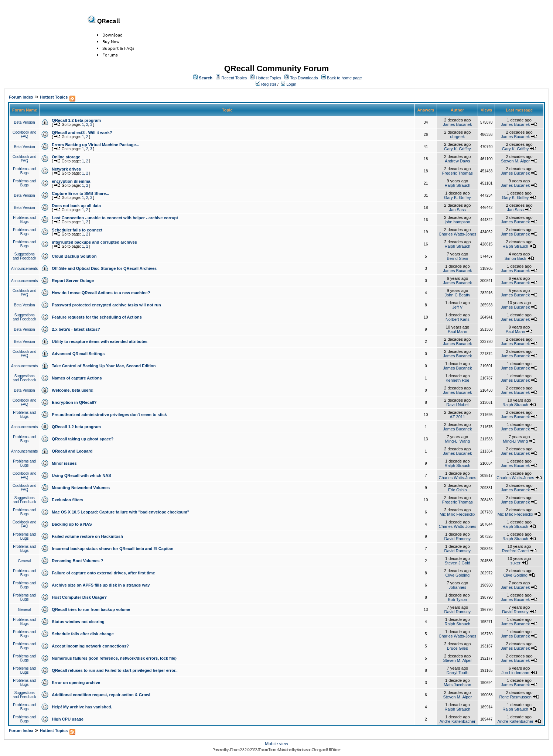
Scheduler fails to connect (77, 230)
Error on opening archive (76, 683)
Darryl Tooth (458, 673)
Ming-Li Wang (458, 441)
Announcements (24, 269)
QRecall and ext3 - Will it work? (82, 133)
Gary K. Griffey (458, 149)
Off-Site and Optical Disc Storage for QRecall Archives (104, 268)
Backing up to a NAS (72, 524)
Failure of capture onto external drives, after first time (103, 573)
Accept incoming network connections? (90, 646)
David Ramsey (458, 539)
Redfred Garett (516, 551)
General (24, 561)
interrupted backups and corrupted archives (94, 242)
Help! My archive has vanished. (82, 707)
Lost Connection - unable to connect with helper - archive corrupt (115, 218)
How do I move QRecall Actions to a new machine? (101, 293)
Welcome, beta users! (73, 390)
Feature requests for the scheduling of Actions (97, 317)
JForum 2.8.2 (238, 750)
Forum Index (21, 97)
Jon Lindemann (515, 673)
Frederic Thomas (458, 173)
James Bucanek (457, 124)
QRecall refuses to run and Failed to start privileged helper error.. (115, 670)
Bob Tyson (457, 599)
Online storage (66, 157)
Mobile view (276, 744)
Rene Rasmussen (515, 697)
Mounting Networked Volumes (81, 488)
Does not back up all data (76, 206)
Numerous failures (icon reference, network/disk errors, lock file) (114, 658)
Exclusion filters (67, 500)
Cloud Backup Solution (74, 256)
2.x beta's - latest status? (76, 329)
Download (112, 35)
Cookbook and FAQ (25, 134)
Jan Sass (458, 210)
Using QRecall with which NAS (81, 475)
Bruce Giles (458, 648)
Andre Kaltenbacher (458, 721)
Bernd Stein (458, 258)
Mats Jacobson (457, 685)
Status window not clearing (78, 622)
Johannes (457, 587)
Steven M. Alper (515, 161)
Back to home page (344, 78)
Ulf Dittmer (334, 750)
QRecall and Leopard (72, 451)
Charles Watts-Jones (457, 234)
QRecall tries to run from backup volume (91, 609)
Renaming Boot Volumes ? (77, 561)
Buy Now (111, 42)
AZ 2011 (458, 417)
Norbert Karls (458, 319)
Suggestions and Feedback (24, 256)
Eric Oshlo (458, 490)
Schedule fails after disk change (83, 634)
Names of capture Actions (77, 378)
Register (269, 84)
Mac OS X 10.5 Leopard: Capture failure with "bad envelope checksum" (120, 512)
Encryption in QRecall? (74, 402)
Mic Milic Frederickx (458, 514)
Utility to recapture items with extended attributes (100, 341)
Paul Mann (458, 331)
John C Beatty (458, 295)
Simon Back (516, 258)
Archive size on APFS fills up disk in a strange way (101, 585)
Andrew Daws (457, 161)
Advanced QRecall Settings (78, 354)
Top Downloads (304, 78)
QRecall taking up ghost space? (83, 439)
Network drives (66, 169)
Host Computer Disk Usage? (79, 597)
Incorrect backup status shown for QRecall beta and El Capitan (112, 549)
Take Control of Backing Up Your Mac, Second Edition (104, 366)
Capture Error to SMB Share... (80, 193)
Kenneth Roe (457, 380)
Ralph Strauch (457, 185)
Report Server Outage (73, 281)
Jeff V (457, 307)
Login (291, 84)
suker (516, 563)
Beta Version (25, 122)
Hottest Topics (268, 78)
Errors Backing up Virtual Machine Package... (95, 145)
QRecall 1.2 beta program (76, 120)
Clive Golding (458, 575)
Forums (110, 55)
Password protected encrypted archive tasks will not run (106, 305)
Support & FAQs (118, 48)
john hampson (458, 222)
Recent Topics (234, 78)
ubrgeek (457, 137)
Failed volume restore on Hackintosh (87, 536)
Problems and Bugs (24, 171)
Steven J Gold (458, 563)
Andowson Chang (309, 750)
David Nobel (457, 405)
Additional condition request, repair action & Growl (101, 695)
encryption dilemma (71, 181)
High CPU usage (68, 719)
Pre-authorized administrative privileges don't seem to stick (109, 415)
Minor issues (64, 463)
